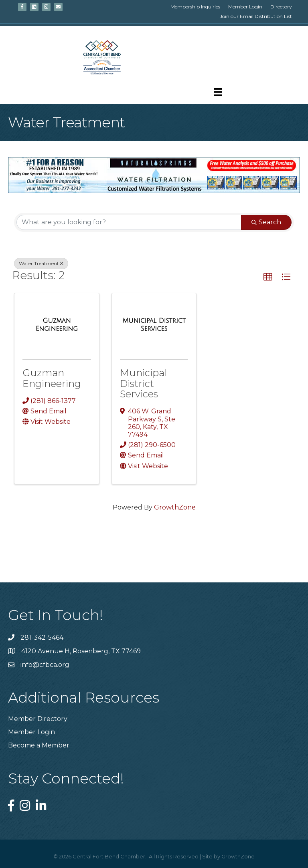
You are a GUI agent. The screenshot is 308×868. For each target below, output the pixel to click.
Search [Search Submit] (266, 222)
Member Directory (38, 719)
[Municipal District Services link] (154, 325)
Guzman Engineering (52, 378)
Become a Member (39, 745)
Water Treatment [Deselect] (41, 263)
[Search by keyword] (129, 222)
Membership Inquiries (195, 7)
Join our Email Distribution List (256, 16)
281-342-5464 (42, 637)
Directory (281, 7)
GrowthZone (175, 507)
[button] (268, 277)
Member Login (245, 7)
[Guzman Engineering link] (57, 325)
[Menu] (218, 92)
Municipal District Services (144, 383)
